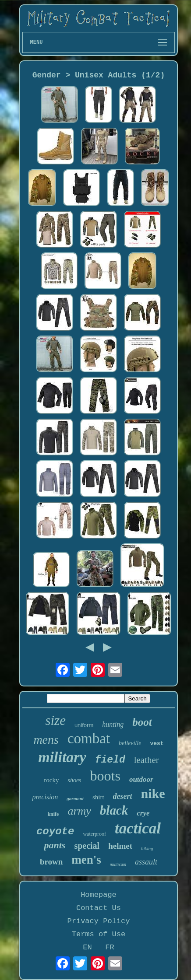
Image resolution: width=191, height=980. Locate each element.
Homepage (99, 895)
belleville (130, 743)
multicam (118, 864)
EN (87, 947)
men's (86, 860)
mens (46, 740)
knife (53, 814)
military (62, 757)
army (79, 811)
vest (157, 744)
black (114, 810)
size (55, 720)
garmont (75, 798)
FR (110, 947)
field (110, 760)
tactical (138, 828)
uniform (84, 725)
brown (51, 862)
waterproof (94, 834)
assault (146, 862)
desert (123, 796)
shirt (98, 797)
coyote (55, 831)
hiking (147, 848)
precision (45, 797)
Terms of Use (99, 934)
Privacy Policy (99, 921)
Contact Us (99, 908)
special (87, 846)
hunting (113, 724)
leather (147, 760)
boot (142, 722)
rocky (51, 780)
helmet (120, 846)
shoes (74, 780)
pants (55, 845)
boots (105, 776)
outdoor (141, 779)
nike (153, 793)
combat (89, 738)
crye (143, 813)
